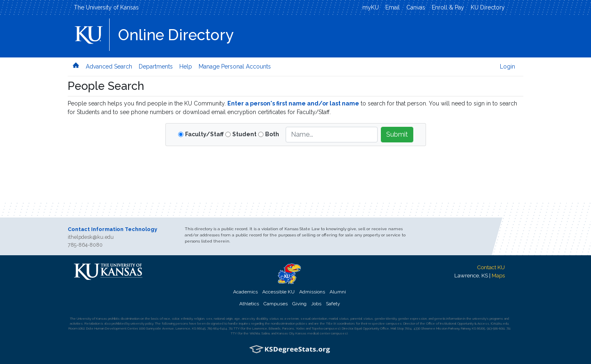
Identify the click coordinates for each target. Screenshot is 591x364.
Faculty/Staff (204, 134)
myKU (371, 7)
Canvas (416, 7)
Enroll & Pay (448, 7)
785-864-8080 (85, 245)
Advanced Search (109, 66)
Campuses (276, 304)
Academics (245, 292)
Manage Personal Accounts (235, 66)
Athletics (249, 304)
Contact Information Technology (112, 229)
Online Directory (176, 35)
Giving (299, 304)
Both (272, 134)
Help (186, 66)
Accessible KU (278, 292)
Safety (333, 304)
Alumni (338, 292)
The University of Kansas (106, 7)
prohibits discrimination (124, 318)
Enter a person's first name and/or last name (293, 103)
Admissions (312, 292)
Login (507, 66)
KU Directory (488, 7)
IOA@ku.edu (500, 323)
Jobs (316, 304)
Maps (498, 275)
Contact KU (491, 267)
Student (244, 134)
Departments (156, 66)
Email (393, 7)
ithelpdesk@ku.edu (91, 237)
